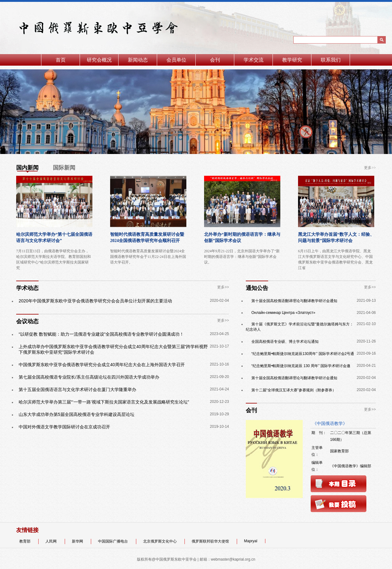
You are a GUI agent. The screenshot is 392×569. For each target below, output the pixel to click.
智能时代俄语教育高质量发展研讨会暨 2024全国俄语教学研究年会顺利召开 (147, 238)
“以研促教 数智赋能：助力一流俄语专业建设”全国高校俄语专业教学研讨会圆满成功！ (101, 334)
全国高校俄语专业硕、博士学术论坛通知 (285, 342)
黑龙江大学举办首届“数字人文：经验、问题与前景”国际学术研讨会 (336, 238)
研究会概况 (99, 60)
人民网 (51, 541)
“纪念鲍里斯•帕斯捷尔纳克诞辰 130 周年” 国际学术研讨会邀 (301, 366)
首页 (61, 60)
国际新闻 (64, 168)
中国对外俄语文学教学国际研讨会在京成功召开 (64, 427)
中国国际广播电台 (113, 541)
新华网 (78, 541)
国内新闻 (27, 168)
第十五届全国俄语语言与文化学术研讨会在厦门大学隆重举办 (77, 389)
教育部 (25, 541)
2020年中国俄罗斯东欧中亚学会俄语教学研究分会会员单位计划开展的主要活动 (95, 301)
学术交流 (254, 60)
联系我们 (331, 60)
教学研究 (292, 60)
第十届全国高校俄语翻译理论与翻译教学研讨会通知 (294, 301)
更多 (368, 168)
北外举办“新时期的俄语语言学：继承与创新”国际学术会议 (242, 238)
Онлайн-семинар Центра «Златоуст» (283, 313)
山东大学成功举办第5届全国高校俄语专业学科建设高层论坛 (77, 414)
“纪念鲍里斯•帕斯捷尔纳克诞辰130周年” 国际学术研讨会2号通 (303, 354)
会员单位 (176, 60)
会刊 (215, 60)
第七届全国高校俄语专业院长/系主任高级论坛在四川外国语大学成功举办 (89, 377)
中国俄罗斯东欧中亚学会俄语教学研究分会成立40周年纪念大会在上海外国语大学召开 (102, 365)
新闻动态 (138, 60)
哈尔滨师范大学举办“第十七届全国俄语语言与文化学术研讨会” (54, 238)
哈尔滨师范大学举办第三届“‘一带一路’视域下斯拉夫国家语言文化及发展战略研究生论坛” (104, 402)
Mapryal (251, 541)
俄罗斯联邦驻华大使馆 (211, 541)
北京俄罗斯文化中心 (160, 541)
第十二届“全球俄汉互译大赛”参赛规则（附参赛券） (294, 390)
